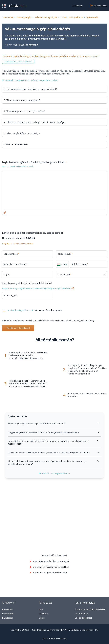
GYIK (41, 609)
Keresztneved (65, 254)
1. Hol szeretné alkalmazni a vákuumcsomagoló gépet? (30, 89)
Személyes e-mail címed (16, 264)
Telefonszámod (80, 264)
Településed (64, 274)
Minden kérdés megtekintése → (55, 473)
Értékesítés (8, 614)
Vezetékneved (11, 254)
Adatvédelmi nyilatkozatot (21, 310)
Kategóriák (7, 618)
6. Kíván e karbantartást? (16, 144)
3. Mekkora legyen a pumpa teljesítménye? (25, 111)
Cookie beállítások (84, 618)
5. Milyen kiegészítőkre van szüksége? (22, 133)
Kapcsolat (43, 614)
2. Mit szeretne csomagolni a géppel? (22, 100)
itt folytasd (32, 45)
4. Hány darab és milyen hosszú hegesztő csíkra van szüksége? (35, 122)
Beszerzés (7, 609)
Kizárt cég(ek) (11, 295)
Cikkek (41, 618)
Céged (7, 274)
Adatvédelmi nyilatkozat (54, 638)
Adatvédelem (81, 614)
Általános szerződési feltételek (90, 609)
